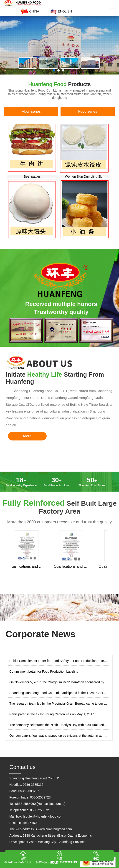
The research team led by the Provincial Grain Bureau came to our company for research (59, 704)
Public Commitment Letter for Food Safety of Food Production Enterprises (59, 661)
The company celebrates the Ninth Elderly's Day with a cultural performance (59, 725)
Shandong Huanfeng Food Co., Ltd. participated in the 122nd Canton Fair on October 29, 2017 (59, 693)
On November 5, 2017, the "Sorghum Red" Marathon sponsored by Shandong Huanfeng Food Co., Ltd (59, 682)
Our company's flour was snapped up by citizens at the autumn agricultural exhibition (59, 736)
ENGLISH (60, 12)
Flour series (31, 111)
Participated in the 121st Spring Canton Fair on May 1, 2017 (52, 714)
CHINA (30, 12)
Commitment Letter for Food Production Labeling (44, 672)
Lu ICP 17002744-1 (17, 862)
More (27, 436)
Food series (88, 111)
